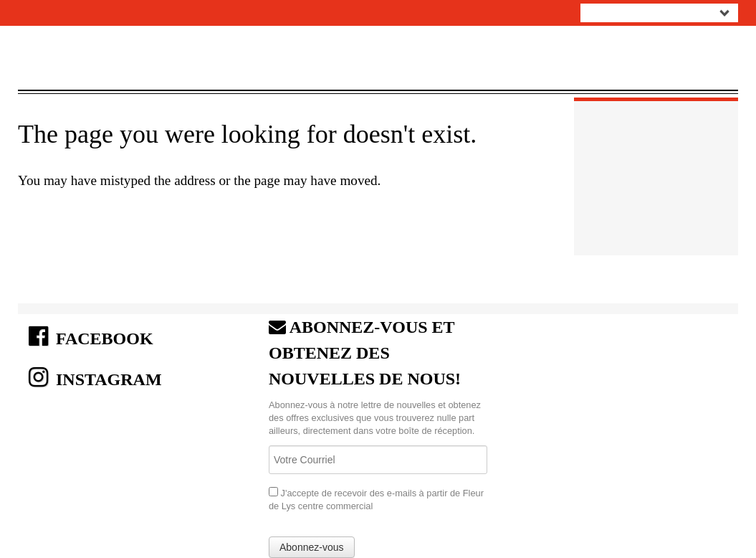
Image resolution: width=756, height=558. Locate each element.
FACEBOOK (91, 336)
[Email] (378, 460)
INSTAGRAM (95, 377)
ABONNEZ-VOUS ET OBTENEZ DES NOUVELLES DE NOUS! (365, 353)
